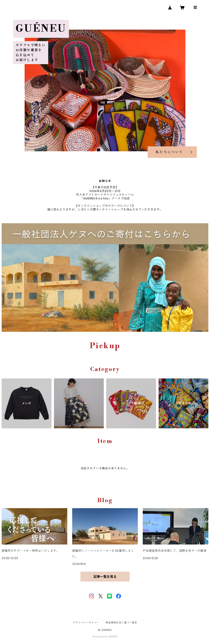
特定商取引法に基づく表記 (121, 623)
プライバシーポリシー (86, 623)
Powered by (105, 636)
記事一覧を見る (105, 577)
